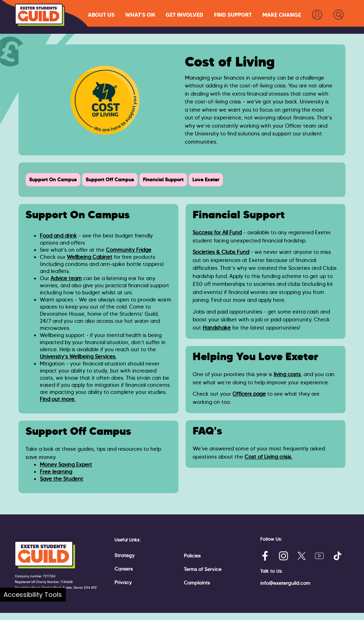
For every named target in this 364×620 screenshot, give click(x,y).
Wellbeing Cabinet (90, 257)
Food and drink (58, 236)
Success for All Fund (217, 232)
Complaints (197, 583)
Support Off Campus (110, 180)
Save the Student (61, 479)
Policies (192, 556)
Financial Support (163, 180)
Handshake (217, 328)
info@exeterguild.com (285, 583)
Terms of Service (203, 569)
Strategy (125, 555)
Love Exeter (206, 180)
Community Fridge (129, 250)
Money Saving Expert (66, 465)
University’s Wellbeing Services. (78, 357)
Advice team (66, 278)
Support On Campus (53, 180)
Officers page (249, 394)
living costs (287, 374)
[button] (101, 15)
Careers (124, 569)
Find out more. (58, 399)
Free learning (56, 472)
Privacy (123, 582)
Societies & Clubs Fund (221, 252)
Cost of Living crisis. (268, 457)
